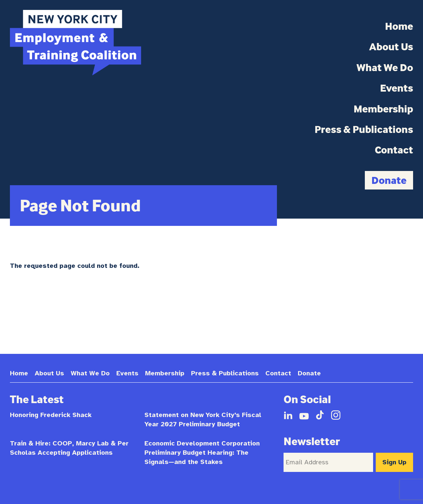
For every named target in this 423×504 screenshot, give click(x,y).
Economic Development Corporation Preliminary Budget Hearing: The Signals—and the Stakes (202, 453)
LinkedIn (288, 415)
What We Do (385, 67)
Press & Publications (364, 129)
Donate (389, 180)
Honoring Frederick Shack (51, 415)
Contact (394, 150)
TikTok (320, 415)
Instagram (336, 415)
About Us (391, 47)
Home (399, 26)
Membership (383, 109)
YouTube (304, 415)
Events (397, 88)
